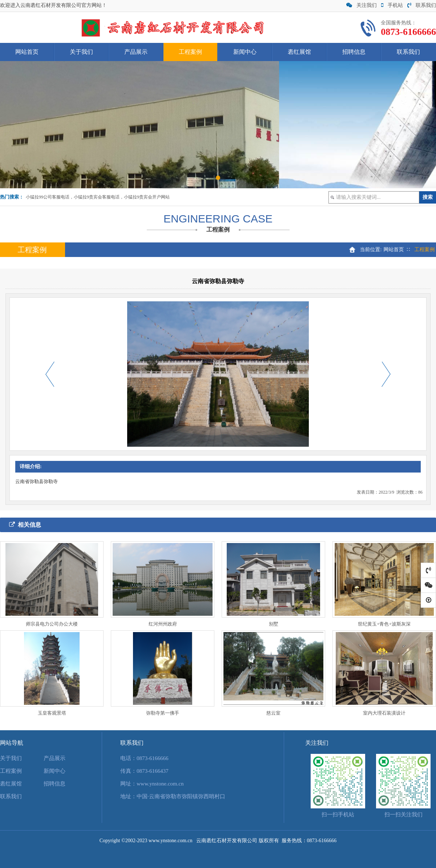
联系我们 (422, 5)
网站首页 (27, 52)
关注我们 (362, 5)
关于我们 (81, 52)
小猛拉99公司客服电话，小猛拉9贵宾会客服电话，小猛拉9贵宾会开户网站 (98, 197)
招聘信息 (354, 52)
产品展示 (136, 52)
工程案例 (190, 52)
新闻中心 (245, 52)
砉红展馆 (299, 52)
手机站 (392, 5)
